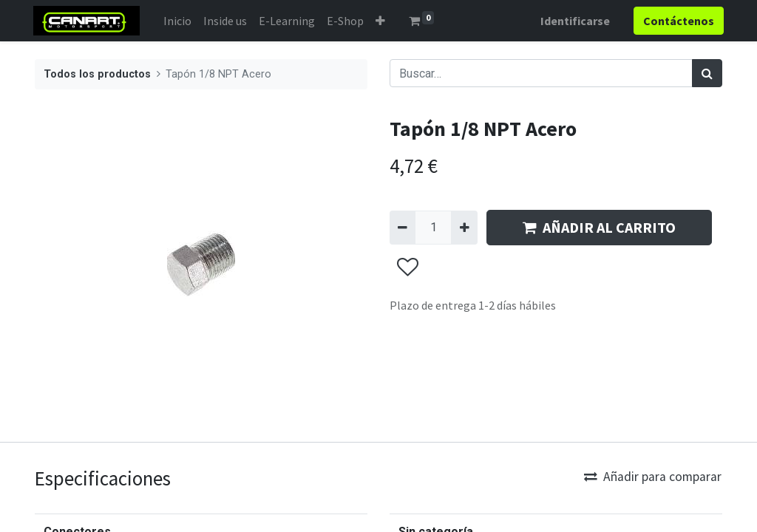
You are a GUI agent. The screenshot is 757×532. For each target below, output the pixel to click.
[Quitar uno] (403, 228)
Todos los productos (97, 74)
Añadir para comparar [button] (653, 477)
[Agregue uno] (464, 228)
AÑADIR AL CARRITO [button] (599, 227)
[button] (382, 21)
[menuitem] (179, 21)
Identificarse (574, 21)
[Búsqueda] (707, 73)
